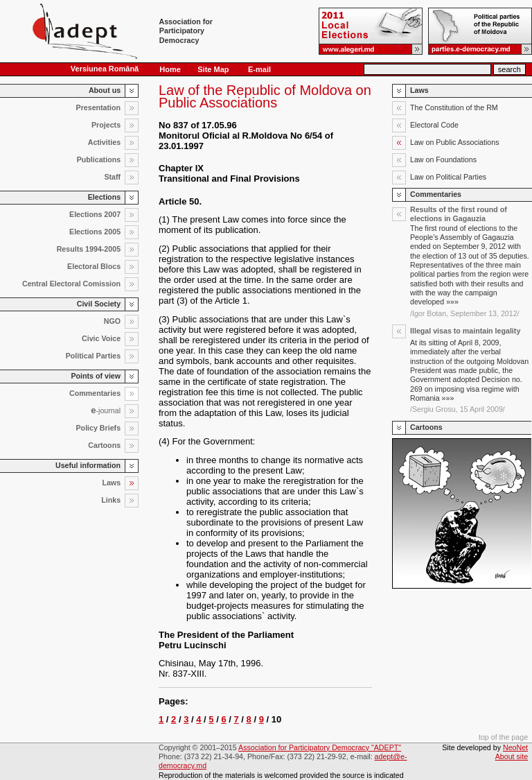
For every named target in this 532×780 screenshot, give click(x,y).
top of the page (503, 737)
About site (512, 756)
